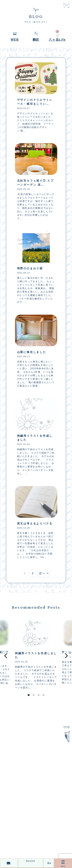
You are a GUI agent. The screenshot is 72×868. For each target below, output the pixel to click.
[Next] (66, 656)
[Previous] (6, 656)
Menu (63, 863)
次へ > (44, 573)
